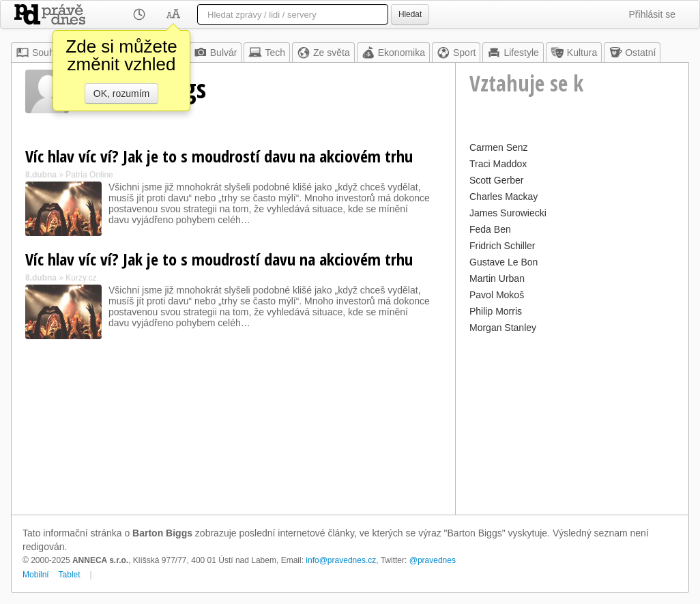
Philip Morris (496, 311)
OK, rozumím (121, 94)
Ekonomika (393, 53)
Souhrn (39, 53)
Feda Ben (490, 229)
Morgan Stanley (503, 328)
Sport (456, 53)
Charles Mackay (504, 197)
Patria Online (89, 175)
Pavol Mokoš (497, 295)
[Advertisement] (572, 422)
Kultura (574, 53)
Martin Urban (497, 278)
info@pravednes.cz (341, 560)
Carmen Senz (499, 147)
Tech (267, 53)
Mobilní (36, 575)
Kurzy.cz (81, 278)
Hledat (410, 14)
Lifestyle (513, 53)
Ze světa (323, 53)
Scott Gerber (496, 180)
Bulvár (216, 53)
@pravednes (433, 560)
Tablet (70, 575)
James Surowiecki (508, 213)
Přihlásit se (652, 14)
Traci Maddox (498, 164)
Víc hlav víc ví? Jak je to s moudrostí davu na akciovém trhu (219, 156)
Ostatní (632, 53)
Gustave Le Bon (504, 262)
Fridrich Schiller (502, 246)
